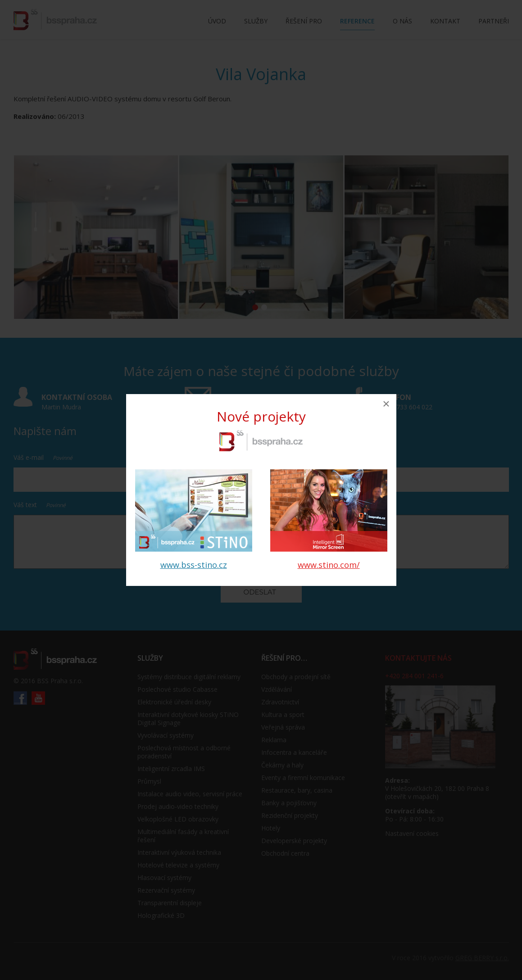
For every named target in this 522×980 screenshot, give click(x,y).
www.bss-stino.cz (194, 565)
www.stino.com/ (329, 565)
